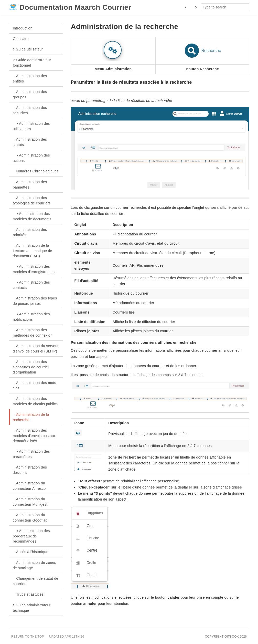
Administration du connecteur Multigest (30, 502)
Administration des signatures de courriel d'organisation (31, 367)
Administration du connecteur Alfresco (29, 486)
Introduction (23, 28)
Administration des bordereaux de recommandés (31, 536)
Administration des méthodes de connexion (33, 333)
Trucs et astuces (28, 595)
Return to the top (28, 637)
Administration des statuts (30, 142)
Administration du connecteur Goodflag (30, 517)
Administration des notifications (31, 317)
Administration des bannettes (30, 184)
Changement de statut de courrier (36, 581)
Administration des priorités (30, 232)
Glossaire (21, 39)
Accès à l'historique (31, 552)
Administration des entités (30, 78)
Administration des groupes (30, 94)
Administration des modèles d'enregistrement (34, 269)
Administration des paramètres (31, 454)
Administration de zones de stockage (34, 565)
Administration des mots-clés (35, 385)
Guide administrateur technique (32, 608)
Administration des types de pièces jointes (35, 301)
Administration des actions (31, 158)
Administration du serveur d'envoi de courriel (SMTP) (36, 348)
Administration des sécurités (30, 110)
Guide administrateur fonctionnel (32, 63)
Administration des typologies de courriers (32, 200)
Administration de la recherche (31, 417)
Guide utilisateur (28, 49)
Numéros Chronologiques (36, 171)
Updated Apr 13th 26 (67, 637)
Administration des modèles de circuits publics (35, 401)
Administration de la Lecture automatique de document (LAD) (33, 251)
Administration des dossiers (30, 470)
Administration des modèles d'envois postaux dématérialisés (34, 435)
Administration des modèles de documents (32, 216)
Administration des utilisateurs (31, 126)
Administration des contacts (31, 285)
